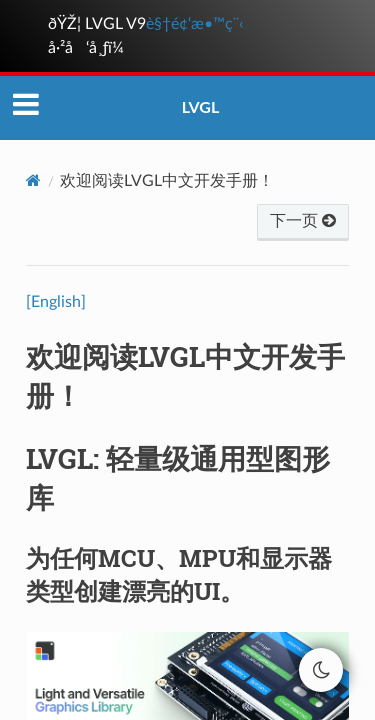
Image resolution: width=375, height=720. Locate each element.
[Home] (33, 180)
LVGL (201, 106)
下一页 (303, 221)
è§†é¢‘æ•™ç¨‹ (195, 24)
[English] (56, 302)
